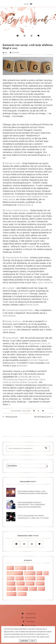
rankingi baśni (24, 205)
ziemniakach (9, 316)
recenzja (11, 589)
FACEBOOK (29, 614)
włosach (31, 246)
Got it (33, 641)
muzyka (20, 584)
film (39, 573)
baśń (30, 568)
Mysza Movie (12, 338)
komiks (10, 578)
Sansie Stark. (33, 305)
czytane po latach (15, 573)
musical (11, 584)
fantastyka (30, 573)
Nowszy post (11, 417)
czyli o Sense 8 (45, 283)
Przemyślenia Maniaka (17, 258)
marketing (30, 578)
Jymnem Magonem (38, 360)
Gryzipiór (10, 288)
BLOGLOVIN (29, 625)
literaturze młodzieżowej (17, 197)
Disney (10, 568)
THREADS (29, 622)
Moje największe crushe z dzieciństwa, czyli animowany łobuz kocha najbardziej (31, 505)
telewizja (11, 594)
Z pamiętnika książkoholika (19, 310)
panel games (9, 330)
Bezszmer (34, 380)
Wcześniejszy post (43, 417)
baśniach (24, 294)
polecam (40, 584)
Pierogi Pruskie (13, 163)
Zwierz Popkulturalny (17, 210)
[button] (28, 3)
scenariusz (22, 589)
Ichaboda (23, 377)
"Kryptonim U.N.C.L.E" (39, 343)
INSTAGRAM (29, 618)
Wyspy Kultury (13, 321)
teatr (41, 589)
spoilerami (22, 366)
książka (20, 578)
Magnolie (23, 380)
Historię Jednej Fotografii (24, 382)
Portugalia (21, 568)
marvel (41, 578)
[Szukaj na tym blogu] (26, 449)
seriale (33, 589)
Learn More (24, 641)
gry (46, 573)
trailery (22, 594)
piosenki (30, 584)
